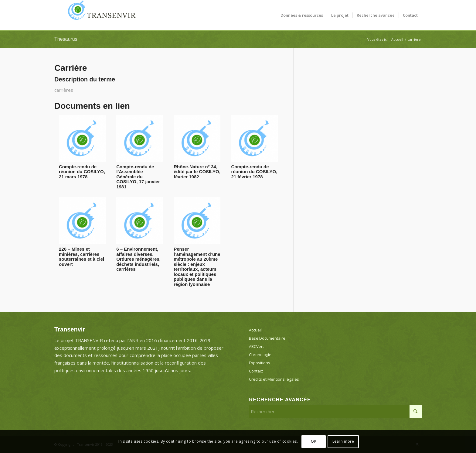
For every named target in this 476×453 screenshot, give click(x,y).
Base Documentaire (267, 338)
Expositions (260, 363)
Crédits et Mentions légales (274, 379)
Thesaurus (66, 39)
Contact (256, 371)
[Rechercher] (335, 411)
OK (314, 441)
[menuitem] (302, 15)
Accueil (255, 330)
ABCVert (256, 346)
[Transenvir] (100, 15)
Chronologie (260, 355)
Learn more (343, 441)
